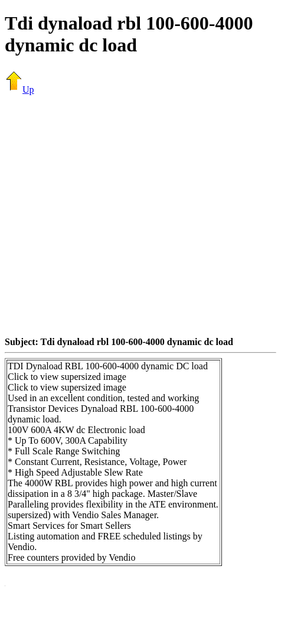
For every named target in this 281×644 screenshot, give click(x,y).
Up (19, 90)
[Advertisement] (111, 215)
